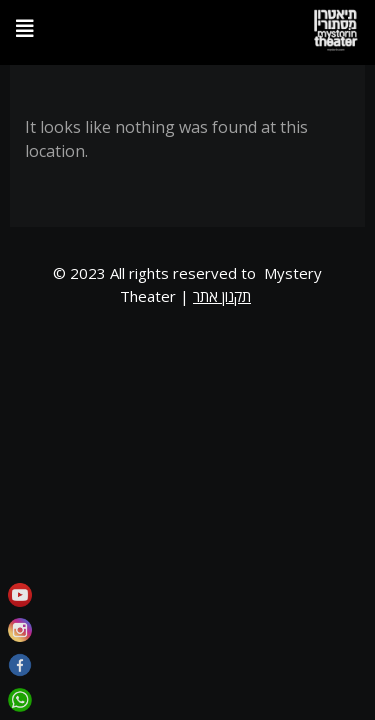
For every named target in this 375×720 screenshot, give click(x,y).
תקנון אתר (222, 296)
